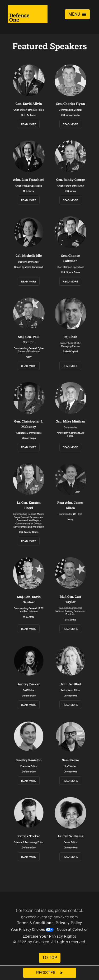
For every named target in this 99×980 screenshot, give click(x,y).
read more (29, 124)
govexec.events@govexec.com (49, 917)
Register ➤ (50, 973)
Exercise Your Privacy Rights (49, 936)
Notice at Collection (73, 929)
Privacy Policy (69, 923)
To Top (50, 958)
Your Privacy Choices (32, 929)
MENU (77, 14)
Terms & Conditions (35, 923)
